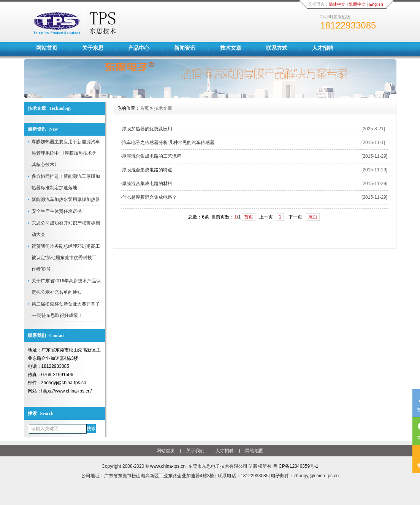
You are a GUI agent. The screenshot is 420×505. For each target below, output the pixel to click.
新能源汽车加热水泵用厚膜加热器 (66, 199)
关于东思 (93, 48)
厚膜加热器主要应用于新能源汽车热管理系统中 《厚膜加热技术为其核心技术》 (66, 153)
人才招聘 (323, 48)
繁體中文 (357, 4)
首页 (144, 108)
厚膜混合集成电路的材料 (147, 184)
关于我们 (195, 451)
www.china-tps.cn (168, 466)
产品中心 (139, 48)
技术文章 (231, 48)
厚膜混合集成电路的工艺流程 (152, 156)
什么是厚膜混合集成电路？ (149, 197)
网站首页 (47, 48)
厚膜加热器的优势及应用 (147, 129)
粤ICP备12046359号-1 (296, 466)
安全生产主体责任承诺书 (57, 211)
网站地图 (254, 451)
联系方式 (277, 48)
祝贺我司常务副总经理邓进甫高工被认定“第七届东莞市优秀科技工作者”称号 (66, 258)
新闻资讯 (185, 48)
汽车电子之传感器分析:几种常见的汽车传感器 (168, 142)
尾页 (313, 217)
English (376, 4)
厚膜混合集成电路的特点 (147, 170)
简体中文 (337, 4)
